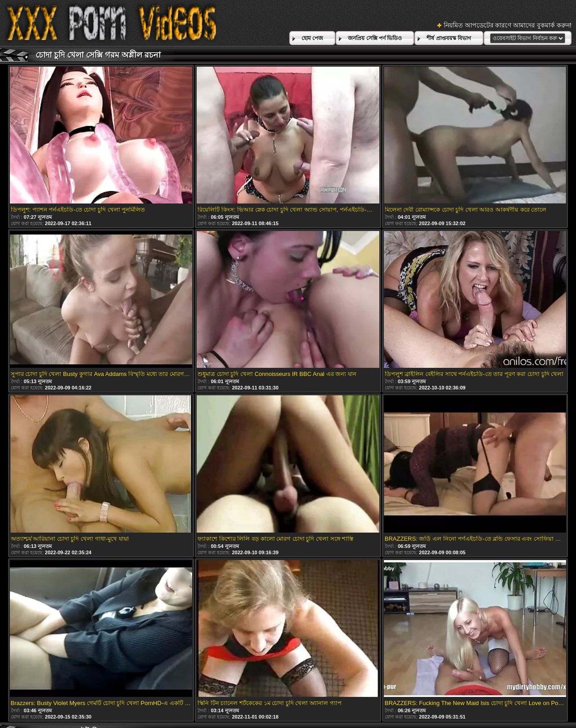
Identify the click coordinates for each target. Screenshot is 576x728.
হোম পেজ (312, 38)
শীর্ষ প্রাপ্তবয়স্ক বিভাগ (449, 38)
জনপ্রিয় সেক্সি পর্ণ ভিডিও (375, 38)
